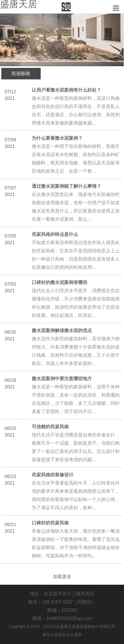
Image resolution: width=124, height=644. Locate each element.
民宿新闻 (21, 73)
